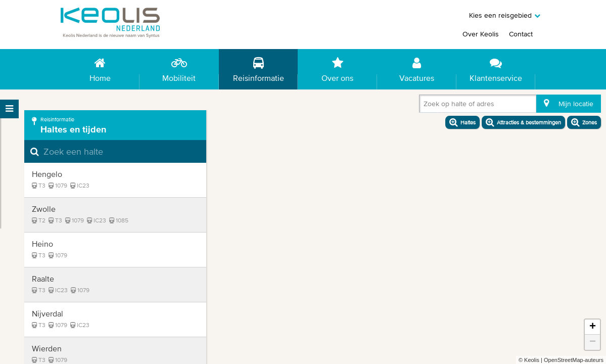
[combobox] (426, 106)
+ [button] (593, 327)
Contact (521, 34)
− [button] (593, 342)
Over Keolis (481, 34)
